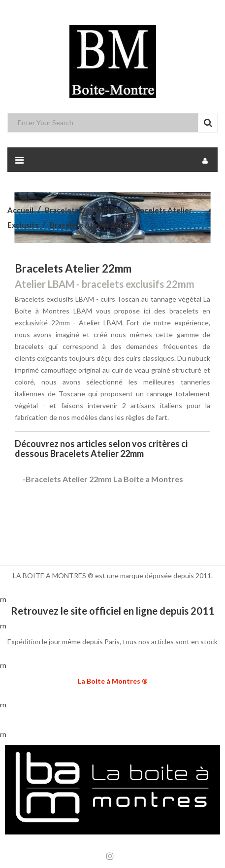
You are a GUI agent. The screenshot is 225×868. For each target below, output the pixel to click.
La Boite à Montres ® (113, 681)
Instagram (110, 856)
